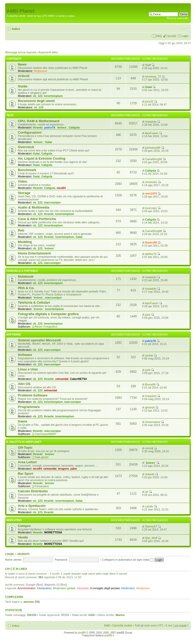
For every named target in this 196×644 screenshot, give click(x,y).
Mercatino (14, 520)
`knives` (62, 127)
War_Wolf (151, 538)
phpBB (82, 633)
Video (22, 181)
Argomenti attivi (48, 52)
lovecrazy (151, 208)
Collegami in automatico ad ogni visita (128, 560)
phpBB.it (109, 635)
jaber (74, 469)
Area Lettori (27, 462)
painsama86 (153, 148)
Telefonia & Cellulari (34, 302)
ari (147, 492)
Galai (149, 87)
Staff (148, 65)
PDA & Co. (26, 288)
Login (185, 36)
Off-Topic (25, 448)
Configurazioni (30, 132)
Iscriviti (171, 36)
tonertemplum (53, 96)
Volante (150, 474)
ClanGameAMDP (45, 434)
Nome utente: (14, 560)
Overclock (26, 147)
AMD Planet (21, 11)
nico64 (61, 188)
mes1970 (151, 194)
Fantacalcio (42, 486)
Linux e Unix (28, 369)
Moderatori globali (64, 588)
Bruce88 (150, 384)
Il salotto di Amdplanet (24, 442)
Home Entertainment (34, 253)
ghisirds (150, 407)
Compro (24, 526)
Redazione (40, 71)
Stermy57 (151, 526)
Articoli (24, 76)
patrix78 (50, 127)
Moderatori (128, 588)
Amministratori (27, 588)
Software (14, 335)
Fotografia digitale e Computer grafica (48, 314)
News (22, 64)
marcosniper (52, 202)
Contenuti (14, 59)
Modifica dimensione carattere (185, 28)
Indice (16, 29)
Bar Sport (26, 474)
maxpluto (151, 122)
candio (149, 506)
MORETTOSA (53, 532)
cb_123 (38, 96)
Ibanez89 (151, 242)
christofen (151, 182)
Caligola (74, 127)
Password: (61, 560)
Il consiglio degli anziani (105, 588)
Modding (25, 242)
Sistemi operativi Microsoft (39, 340)
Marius (120, 615)
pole (148, 315)
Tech (10, 115)
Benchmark (27, 170)
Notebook (26, 276)
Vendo (23, 537)
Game (23, 421)
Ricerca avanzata (177, 18)
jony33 (149, 101)
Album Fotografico (46, 327)
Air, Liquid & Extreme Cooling (42, 158)
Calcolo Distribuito (33, 491)
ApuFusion (152, 133)
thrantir (38, 127)
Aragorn (63, 469)
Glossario (83, 588)
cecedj (149, 448)
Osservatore (153, 422)
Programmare (29, 407)
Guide (23, 86)
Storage (24, 193)
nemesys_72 (153, 76)
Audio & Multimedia (34, 207)
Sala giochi (42, 457)
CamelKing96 (154, 159)
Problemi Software (33, 395)
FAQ (159, 36)
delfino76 (151, 254)
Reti (21, 230)
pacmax (29, 602)
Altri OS (24, 384)
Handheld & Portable (22, 271)
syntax (149, 355)
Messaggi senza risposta (21, 52)
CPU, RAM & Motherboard (39, 121)
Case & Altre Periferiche (37, 219)
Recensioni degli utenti (36, 101)
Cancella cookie (122, 625)
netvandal (62, 379)
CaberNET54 (78, 379)
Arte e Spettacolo (32, 506)
